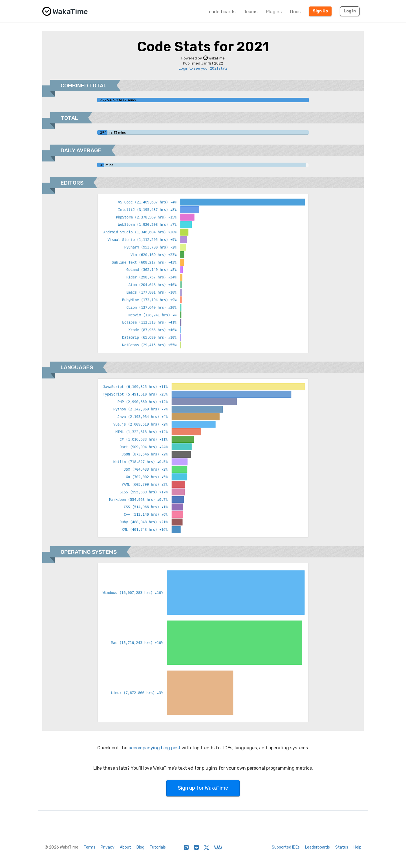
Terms (90, 847)
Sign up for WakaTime (203, 788)
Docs (295, 12)
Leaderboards (221, 12)
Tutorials (158, 847)
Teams (251, 12)
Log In (350, 11)
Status (342, 847)
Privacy (108, 847)
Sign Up (320, 11)
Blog (140, 847)
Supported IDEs (286, 847)
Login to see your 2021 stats (203, 68)
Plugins (274, 12)
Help (358, 847)
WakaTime (214, 58)
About (125, 847)
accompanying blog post (155, 748)
